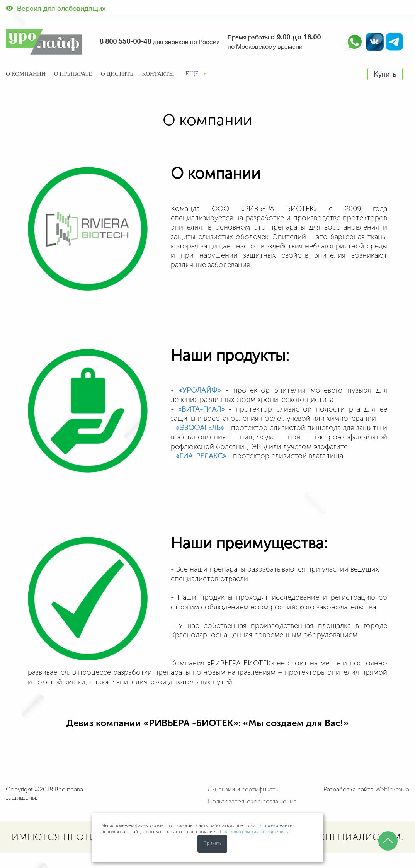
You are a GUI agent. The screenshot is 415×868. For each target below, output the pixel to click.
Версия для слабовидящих (56, 8)
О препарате (73, 74)
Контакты (158, 74)
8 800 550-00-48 (125, 42)
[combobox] (196, 74)
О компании (26, 74)
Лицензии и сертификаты (243, 789)
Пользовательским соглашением (255, 832)
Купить (385, 74)
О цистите (117, 74)
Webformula (392, 789)
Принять (212, 843)
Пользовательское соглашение (252, 801)
